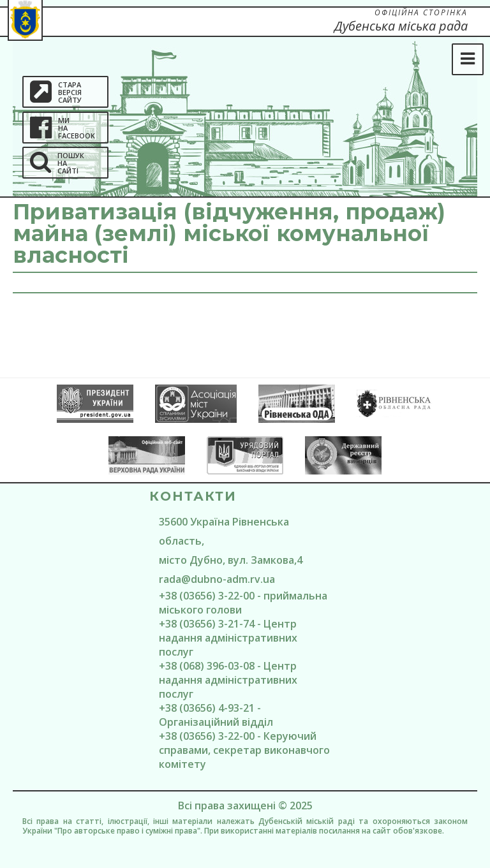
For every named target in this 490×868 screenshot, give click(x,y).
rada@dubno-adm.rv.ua (217, 579)
